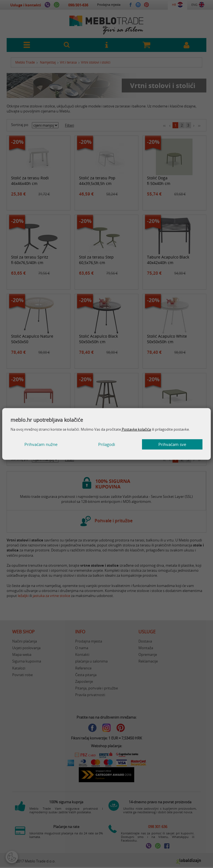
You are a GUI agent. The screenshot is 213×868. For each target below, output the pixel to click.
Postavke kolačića (136, 429)
